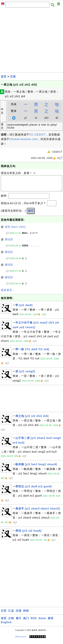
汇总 (11, 614)
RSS (34, 622)
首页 (4, 77)
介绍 (11, 622)
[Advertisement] (32, 41)
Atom (42, 622)
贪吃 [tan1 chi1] (15, 230)
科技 (26, 614)
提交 (31, 214)
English (6, 626)
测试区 (9, 243)
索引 (19, 622)
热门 (26, 622)
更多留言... (8, 293)
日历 (4, 614)
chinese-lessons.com (24, 139)
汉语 (13, 77)
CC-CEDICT (38, 135)
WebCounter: (21, 640)
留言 (51, 622)
